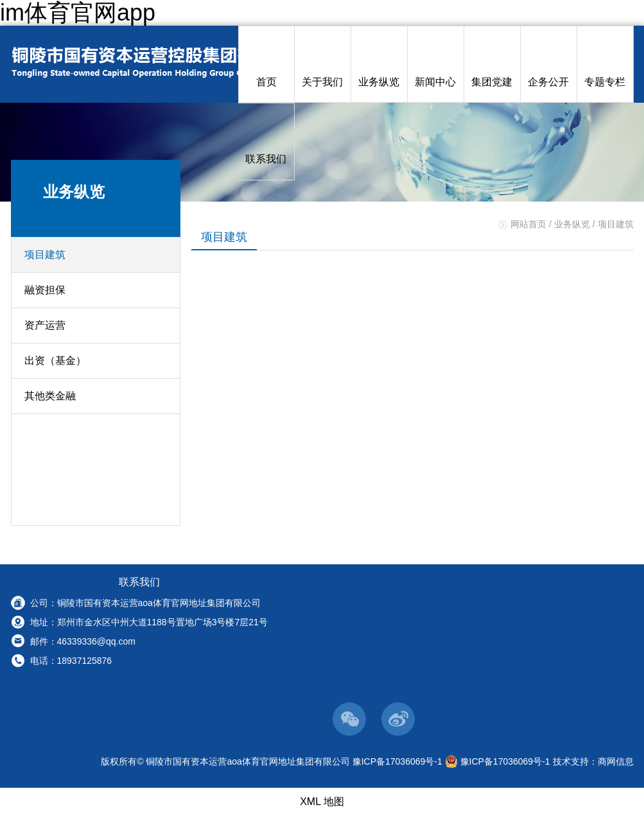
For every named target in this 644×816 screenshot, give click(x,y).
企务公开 (548, 64)
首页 (266, 64)
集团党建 (492, 64)
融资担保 (45, 290)
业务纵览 (379, 64)
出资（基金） (55, 360)
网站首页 (528, 224)
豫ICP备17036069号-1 (397, 761)
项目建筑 (45, 255)
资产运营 (45, 325)
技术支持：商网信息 (593, 761)
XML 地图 (322, 802)
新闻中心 (435, 64)
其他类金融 (50, 396)
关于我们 (322, 64)
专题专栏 (605, 64)
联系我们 (266, 141)
